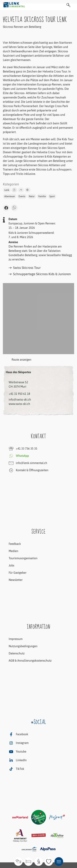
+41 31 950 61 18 (19, 394)
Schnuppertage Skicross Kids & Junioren (40, 274)
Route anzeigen (17, 360)
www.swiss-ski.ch (19, 404)
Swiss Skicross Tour (25, 268)
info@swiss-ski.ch (20, 399)
